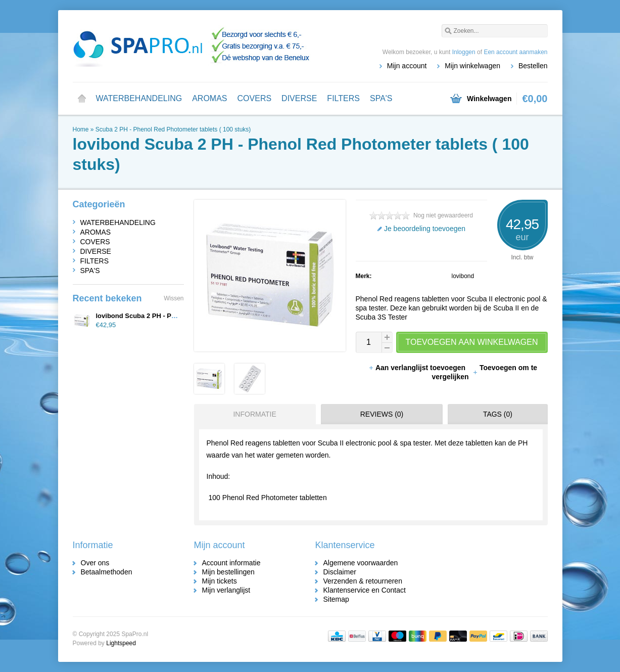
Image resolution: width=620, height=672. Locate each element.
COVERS (255, 98)
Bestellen (533, 66)
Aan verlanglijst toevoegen (418, 368)
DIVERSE (299, 98)
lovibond (463, 276)
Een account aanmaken (515, 52)
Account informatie (231, 563)
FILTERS (343, 98)
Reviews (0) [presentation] (382, 414)
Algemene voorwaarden (361, 563)
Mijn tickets (220, 581)
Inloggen (464, 52)
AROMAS (209, 98)
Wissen (174, 298)
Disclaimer (340, 572)
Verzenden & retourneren (363, 581)
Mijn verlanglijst (226, 590)
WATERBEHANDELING (139, 98)
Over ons (95, 563)
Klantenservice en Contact (365, 590)
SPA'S (381, 98)
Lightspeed (121, 643)
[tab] (252, 414)
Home (82, 99)
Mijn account (407, 66)
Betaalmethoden (107, 572)
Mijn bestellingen (228, 572)
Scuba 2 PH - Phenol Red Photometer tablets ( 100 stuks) (173, 129)
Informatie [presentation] (254, 414)
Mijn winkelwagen (472, 66)
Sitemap (336, 599)
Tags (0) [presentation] (498, 414)
